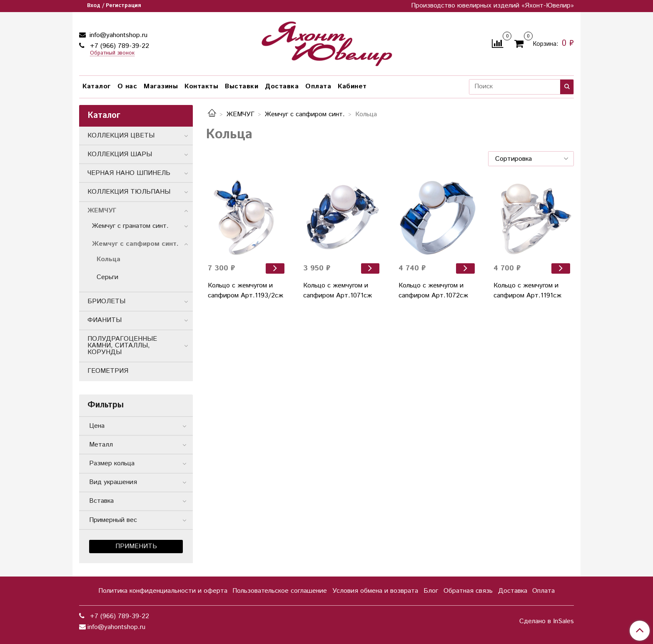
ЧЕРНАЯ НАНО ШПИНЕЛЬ (129, 173)
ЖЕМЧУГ (241, 114)
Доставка (282, 86)
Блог (431, 591)
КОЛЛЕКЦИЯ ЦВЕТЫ (121, 136)
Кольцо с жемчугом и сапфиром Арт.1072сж (433, 291)
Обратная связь (468, 591)
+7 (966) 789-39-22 (118, 46)
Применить (136, 546)
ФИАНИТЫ (105, 320)
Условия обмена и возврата (375, 591)
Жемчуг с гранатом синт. (130, 226)
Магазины (161, 86)
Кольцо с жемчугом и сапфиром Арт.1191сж (527, 291)
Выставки (242, 86)
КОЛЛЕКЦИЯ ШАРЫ (120, 154)
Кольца (108, 259)
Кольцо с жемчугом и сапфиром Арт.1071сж (338, 291)
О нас (127, 86)
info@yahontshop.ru (117, 35)
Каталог (97, 86)
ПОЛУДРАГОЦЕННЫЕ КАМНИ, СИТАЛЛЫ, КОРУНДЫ (122, 346)
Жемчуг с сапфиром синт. (305, 114)
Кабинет (352, 86)
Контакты (201, 86)
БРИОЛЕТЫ (106, 301)
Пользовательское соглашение (280, 591)
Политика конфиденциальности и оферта (163, 591)
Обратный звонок (112, 54)
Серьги (107, 277)
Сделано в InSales (547, 622)
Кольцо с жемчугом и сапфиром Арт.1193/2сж (245, 291)
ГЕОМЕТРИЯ (108, 371)
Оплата (318, 86)
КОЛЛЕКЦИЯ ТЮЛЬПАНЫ (129, 192)
